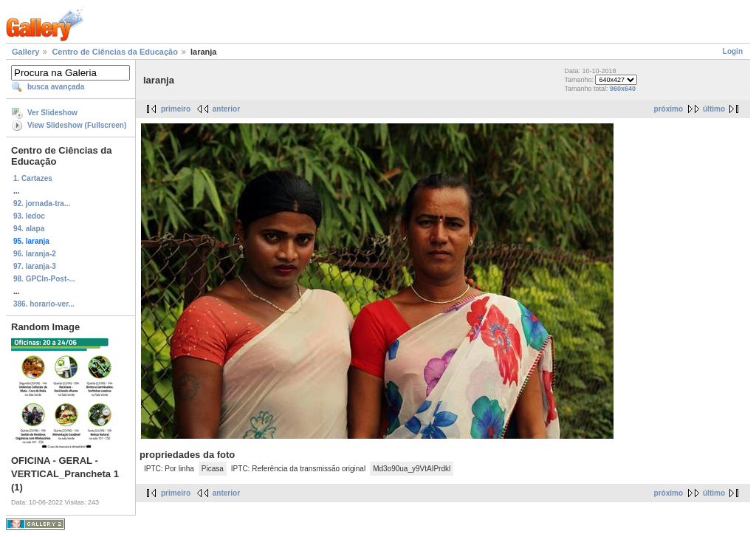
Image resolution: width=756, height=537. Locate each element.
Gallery (25, 52)
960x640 (623, 89)
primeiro (176, 109)
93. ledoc (29, 216)
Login (733, 51)
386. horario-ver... (44, 304)
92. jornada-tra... (42, 203)
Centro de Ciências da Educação (115, 52)
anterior (226, 109)
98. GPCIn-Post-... (44, 279)
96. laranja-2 (35, 254)
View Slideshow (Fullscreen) (77, 125)
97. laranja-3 (35, 266)
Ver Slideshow (52, 113)
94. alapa (29, 229)
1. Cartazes (33, 178)
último (714, 109)
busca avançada (56, 87)
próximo (669, 109)
